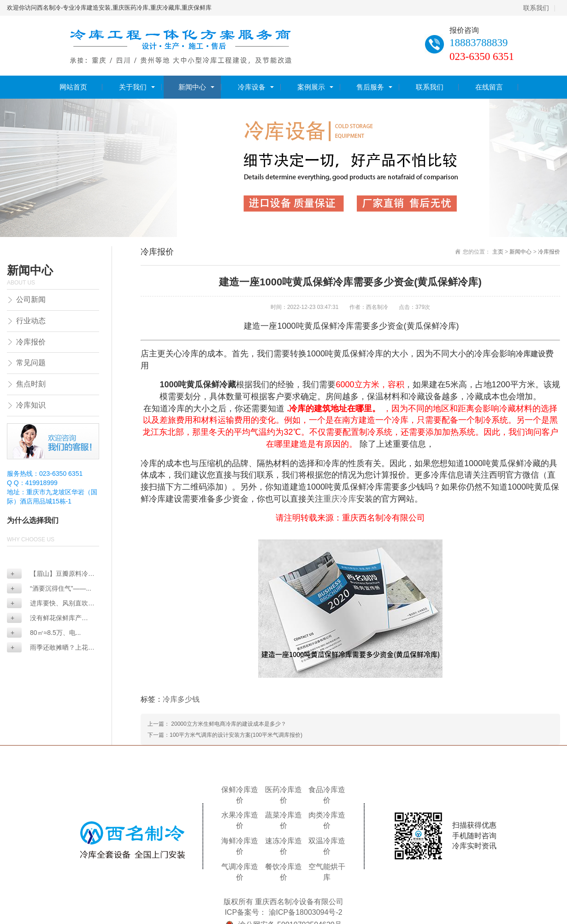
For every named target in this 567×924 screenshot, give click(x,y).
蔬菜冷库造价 (283, 820)
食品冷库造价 (327, 795)
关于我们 (133, 87)
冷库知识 (31, 405)
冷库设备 (252, 87)
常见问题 (31, 363)
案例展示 (311, 87)
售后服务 (370, 87)
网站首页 (73, 87)
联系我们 (536, 8)
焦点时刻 (31, 384)
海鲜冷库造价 (240, 846)
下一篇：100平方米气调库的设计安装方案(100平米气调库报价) (225, 735)
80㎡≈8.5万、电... (46, 633)
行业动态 (31, 321)
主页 (498, 252)
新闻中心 (192, 87)
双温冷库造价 (327, 846)
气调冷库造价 (240, 872)
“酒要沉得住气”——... (51, 588)
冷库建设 (531, 354)
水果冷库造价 (240, 820)
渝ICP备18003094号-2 (306, 912)
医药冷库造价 (283, 795)
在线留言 (489, 87)
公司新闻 (31, 299)
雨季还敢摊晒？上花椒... (47, 648)
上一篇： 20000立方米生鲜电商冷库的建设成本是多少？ (217, 724)
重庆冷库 (340, 499)
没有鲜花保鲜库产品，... (44, 619)
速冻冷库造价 (283, 846)
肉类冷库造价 (327, 820)
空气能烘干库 (327, 872)
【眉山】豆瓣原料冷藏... (47, 574)
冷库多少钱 (181, 699)
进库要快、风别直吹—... (47, 604)
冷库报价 (31, 342)
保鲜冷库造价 (240, 795)
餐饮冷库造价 (283, 872)
